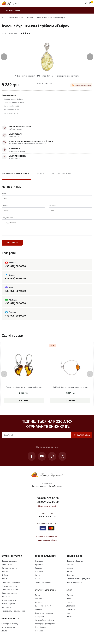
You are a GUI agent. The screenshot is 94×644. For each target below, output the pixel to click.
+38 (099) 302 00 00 (47, 502)
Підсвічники (41, 627)
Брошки (38, 568)
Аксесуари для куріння (45, 624)
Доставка (71, 606)
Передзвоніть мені (47, 506)
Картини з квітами (9, 593)
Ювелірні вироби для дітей (78, 579)
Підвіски (30, 17)
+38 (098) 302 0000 (15, 278)
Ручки (38, 595)
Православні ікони (10, 561)
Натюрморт (6, 607)
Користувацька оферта (47, 540)
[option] (41, 176)
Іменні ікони (7, 564)
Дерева (38, 602)
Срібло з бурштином (15, 17)
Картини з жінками (10, 589)
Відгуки (41, 174)
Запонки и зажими (43, 582)
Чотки (69, 572)
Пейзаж (5, 575)
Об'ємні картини (8, 604)
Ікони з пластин (8, 627)
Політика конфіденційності (47, 536)
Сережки (39, 561)
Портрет (5, 572)
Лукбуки (70, 616)
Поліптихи (6, 597)
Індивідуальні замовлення (13, 611)
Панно (4, 579)
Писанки (39, 631)
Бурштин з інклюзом (44, 613)
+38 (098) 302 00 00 (47, 498)
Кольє (38, 575)
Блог (68, 613)
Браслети (39, 564)
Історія (69, 602)
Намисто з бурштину (75, 561)
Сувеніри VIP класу (10, 624)
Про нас (70, 599)
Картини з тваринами (11, 582)
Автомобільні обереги (45, 620)
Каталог (70, 595)
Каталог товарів (11, 10)
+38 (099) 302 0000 (15, 266)
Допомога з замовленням (17, 174)
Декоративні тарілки (44, 606)
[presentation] (4, 57)
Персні (38, 579)
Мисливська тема (9, 586)
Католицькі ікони (9, 568)
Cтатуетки (39, 616)
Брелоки (39, 609)
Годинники (40, 599)
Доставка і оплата (61, 174)
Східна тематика (9, 600)
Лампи (4, 631)
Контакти (71, 609)
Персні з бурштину (74, 582)
